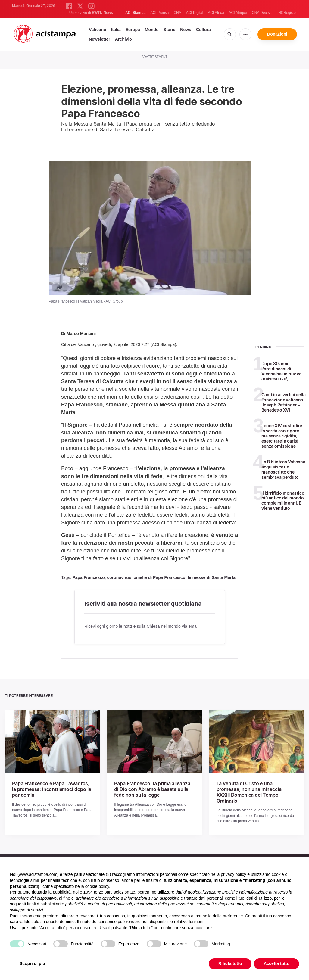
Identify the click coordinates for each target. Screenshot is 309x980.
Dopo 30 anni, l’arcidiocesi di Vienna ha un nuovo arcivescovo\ (281, 371)
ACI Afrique (238, 13)
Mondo (152, 30)
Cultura (203, 30)
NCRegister (288, 13)
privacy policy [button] (233, 874)
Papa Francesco (88, 577)
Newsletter (100, 39)
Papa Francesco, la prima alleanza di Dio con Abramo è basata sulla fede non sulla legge (152, 789)
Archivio (123, 39)
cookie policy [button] (97, 886)
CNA (177, 13)
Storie (170, 30)
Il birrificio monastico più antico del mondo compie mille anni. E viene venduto (283, 501)
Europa (133, 30)
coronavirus (119, 577)
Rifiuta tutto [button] (230, 963)
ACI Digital (195, 13)
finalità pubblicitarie (45, 904)
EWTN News (102, 13)
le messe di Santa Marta (212, 577)
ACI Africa (216, 13)
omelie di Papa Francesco (159, 577)
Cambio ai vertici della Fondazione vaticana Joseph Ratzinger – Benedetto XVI (284, 402)
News (186, 30)
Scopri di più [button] (32, 963)
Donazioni (277, 34)
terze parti (103, 892)
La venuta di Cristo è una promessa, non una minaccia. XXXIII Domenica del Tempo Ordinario (250, 792)
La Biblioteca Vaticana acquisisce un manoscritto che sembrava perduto (283, 469)
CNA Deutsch (263, 13)
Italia (116, 30)
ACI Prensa (159, 13)
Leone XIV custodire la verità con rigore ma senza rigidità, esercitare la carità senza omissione (282, 436)
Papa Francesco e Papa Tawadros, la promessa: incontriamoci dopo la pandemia (52, 789)
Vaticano (98, 30)
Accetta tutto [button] (276, 963)
